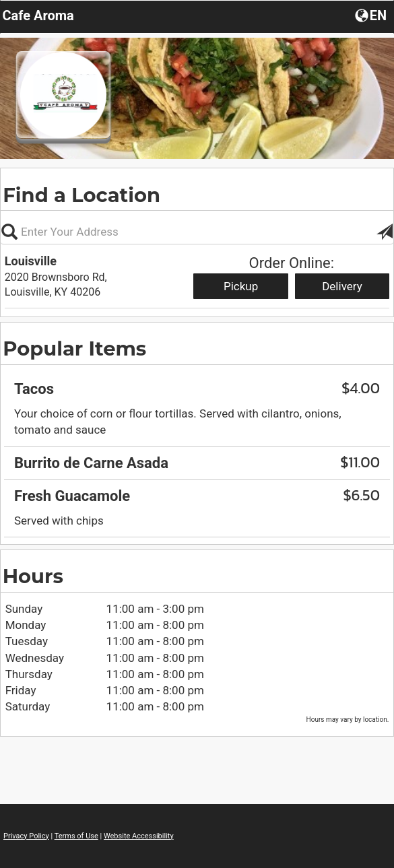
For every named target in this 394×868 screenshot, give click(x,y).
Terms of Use (76, 836)
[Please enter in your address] (197, 232)
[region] (197, 450)
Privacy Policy (26, 836)
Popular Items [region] (74, 348)
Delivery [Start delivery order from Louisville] (342, 286)
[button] (385, 232)
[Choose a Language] (372, 15)
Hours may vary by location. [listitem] (348, 720)
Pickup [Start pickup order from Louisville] (241, 286)
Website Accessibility (139, 836)
